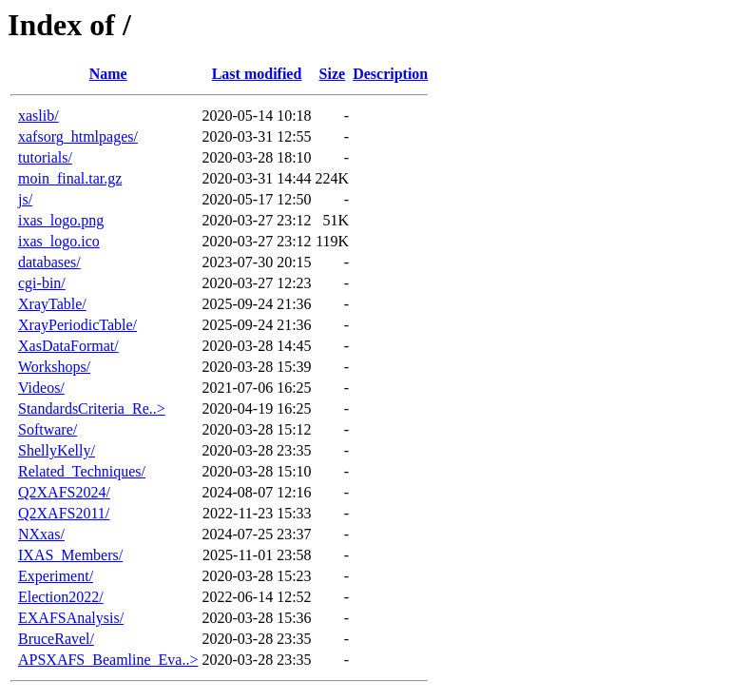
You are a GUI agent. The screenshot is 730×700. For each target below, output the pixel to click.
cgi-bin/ (42, 283)
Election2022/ (61, 597)
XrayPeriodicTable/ (77, 325)
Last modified (257, 74)
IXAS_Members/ (70, 555)
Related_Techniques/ (82, 471)
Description (390, 74)
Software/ (48, 429)
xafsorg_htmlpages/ (78, 136)
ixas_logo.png (61, 220)
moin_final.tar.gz (70, 178)
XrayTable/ (52, 304)
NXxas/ (41, 534)
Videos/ (41, 388)
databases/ (49, 262)
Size (333, 74)
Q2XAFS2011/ (64, 513)
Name (108, 74)
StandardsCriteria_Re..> (92, 408)
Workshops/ (54, 367)
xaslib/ (38, 116)
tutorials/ (45, 157)
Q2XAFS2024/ (64, 492)
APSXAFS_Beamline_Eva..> (108, 660)
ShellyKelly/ (57, 450)
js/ (25, 199)
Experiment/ (56, 576)
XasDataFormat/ (68, 346)
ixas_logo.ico (59, 241)
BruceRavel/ (56, 639)
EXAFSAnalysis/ (71, 618)
